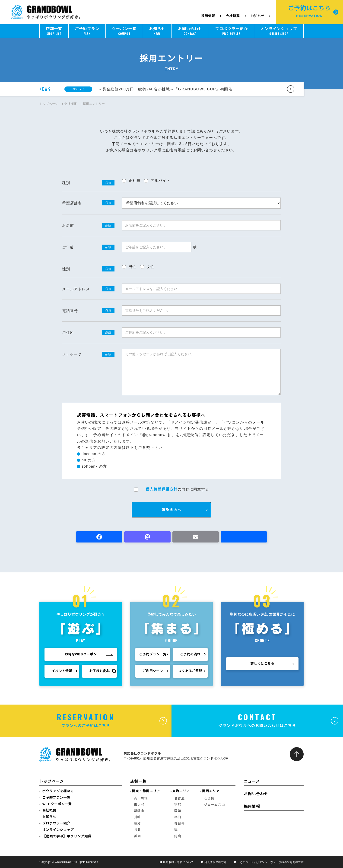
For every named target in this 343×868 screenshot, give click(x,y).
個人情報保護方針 (162, 489)
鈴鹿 (178, 836)
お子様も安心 (103, 672)
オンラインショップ (58, 830)
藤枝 (137, 823)
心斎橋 (209, 798)
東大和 (139, 804)
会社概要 (233, 16)
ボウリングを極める (58, 791)
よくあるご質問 (190, 673)
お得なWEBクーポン (81, 655)
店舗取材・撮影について (178, 862)
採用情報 (209, 16)
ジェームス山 (214, 804)
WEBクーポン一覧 (57, 804)
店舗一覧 (138, 781)
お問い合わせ (256, 794)
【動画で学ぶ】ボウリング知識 (67, 836)
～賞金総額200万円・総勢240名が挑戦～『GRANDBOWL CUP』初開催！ (167, 89)
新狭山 (139, 811)
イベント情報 (62, 672)
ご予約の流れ (190, 657)
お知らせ (257, 16)
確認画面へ (171, 510)
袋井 (137, 830)
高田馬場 (141, 798)
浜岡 (137, 836)
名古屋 (179, 798)
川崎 (137, 817)
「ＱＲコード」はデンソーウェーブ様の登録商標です (270, 862)
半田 (178, 817)
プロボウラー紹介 (56, 823)
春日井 (179, 823)
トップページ (49, 104)
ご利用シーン (153, 673)
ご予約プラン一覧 (153, 657)
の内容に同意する (178, 489)
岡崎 (178, 811)
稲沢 (178, 804)
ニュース (252, 781)
